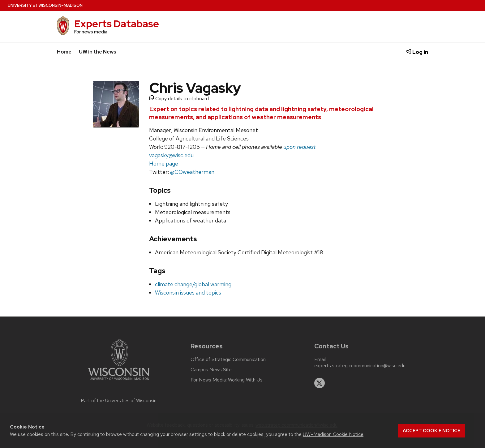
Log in (417, 52)
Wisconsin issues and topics (188, 293)
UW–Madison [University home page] (45, 5)
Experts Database (117, 24)
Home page (164, 164)
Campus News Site (211, 370)
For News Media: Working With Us (227, 380)
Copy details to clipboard (179, 99)
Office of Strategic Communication (228, 360)
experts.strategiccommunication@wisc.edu (360, 366)
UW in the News (98, 52)
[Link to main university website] (119, 381)
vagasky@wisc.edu (171, 155)
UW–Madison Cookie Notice (333, 434)
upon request (300, 147)
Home (64, 52)
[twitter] (320, 383)
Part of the (119, 401)
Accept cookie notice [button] (431, 431)
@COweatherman (192, 172)
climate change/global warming (193, 284)
